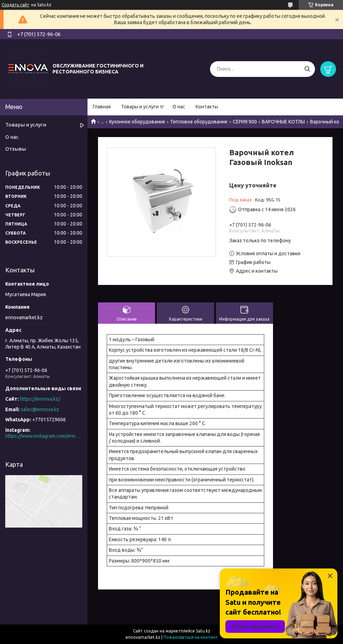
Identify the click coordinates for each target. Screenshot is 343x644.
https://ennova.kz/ (40, 399)
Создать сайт (16, 5)
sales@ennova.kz (40, 409)
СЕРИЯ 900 (245, 122)
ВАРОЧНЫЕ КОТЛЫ (283, 122)
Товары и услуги (140, 107)
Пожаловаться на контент (191, 637)
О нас (179, 107)
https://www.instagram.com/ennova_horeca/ (44, 436)
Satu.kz (203, 631)
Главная (102, 107)
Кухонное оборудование (137, 122)
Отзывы (16, 149)
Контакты (207, 107)
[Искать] (307, 69)
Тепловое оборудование (199, 122)
